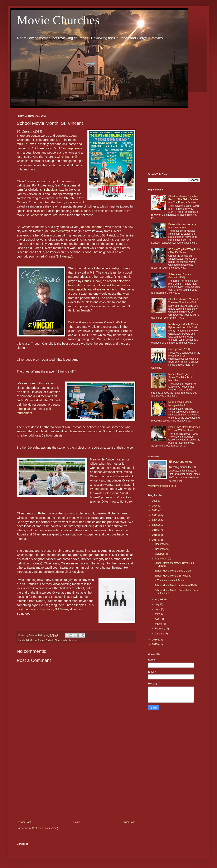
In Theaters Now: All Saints (169, 580)
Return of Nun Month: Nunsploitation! (180, 404)
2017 (155, 540)
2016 (155, 640)
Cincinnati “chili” (67, 157)
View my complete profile (162, 486)
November (161, 549)
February (160, 629)
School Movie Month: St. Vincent (172, 576)
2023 (155, 510)
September (161, 559)
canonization (82, 211)
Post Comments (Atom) (45, 828)
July (158, 604)
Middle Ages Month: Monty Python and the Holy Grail (183, 326)
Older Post (129, 822)
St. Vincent (33, 215)
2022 (155, 515)
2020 (155, 525)
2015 (155, 644)
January (160, 634)
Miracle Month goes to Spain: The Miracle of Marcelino (181, 377)
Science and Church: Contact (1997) (180, 276)
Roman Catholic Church (50, 640)
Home (77, 822)
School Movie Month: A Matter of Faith (176, 585)
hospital (25, 409)
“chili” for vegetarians (68, 148)
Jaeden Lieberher (92, 227)
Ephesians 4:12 (54, 190)
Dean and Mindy (183, 462)
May (158, 614)
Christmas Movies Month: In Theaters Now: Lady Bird (184, 301)
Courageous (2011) (179, 349)
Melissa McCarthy (57, 231)
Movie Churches (58, 20)
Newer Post (24, 822)
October (160, 554)
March (159, 624)
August (159, 599)
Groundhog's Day (33, 609)
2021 (155, 520)
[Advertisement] (76, 786)
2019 (155, 530)
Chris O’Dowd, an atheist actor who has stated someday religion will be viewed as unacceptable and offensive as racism (100, 285)
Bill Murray (64, 256)
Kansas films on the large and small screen (182, 226)
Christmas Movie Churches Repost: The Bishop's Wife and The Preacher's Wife (183, 199)
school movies (70, 640)
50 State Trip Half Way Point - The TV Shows (184, 251)
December (161, 544)
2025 (155, 501)
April (158, 619)
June (158, 609)
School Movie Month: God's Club (173, 571)
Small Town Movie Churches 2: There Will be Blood (184, 429)
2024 (155, 506)
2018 (155, 535)
